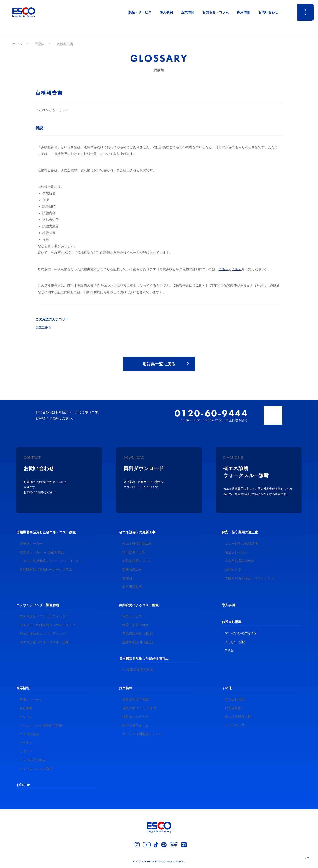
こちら (224, 269)
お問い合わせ (268, 12)
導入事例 (166, 12)
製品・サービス (140, 12)
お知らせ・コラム (216, 12)
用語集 (39, 44)
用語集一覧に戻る (159, 364)
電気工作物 (44, 328)
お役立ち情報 (232, 623)
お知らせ (23, 786)
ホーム (17, 44)
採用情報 (244, 12)
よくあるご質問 (235, 643)
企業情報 (188, 12)
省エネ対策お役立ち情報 (241, 634)
